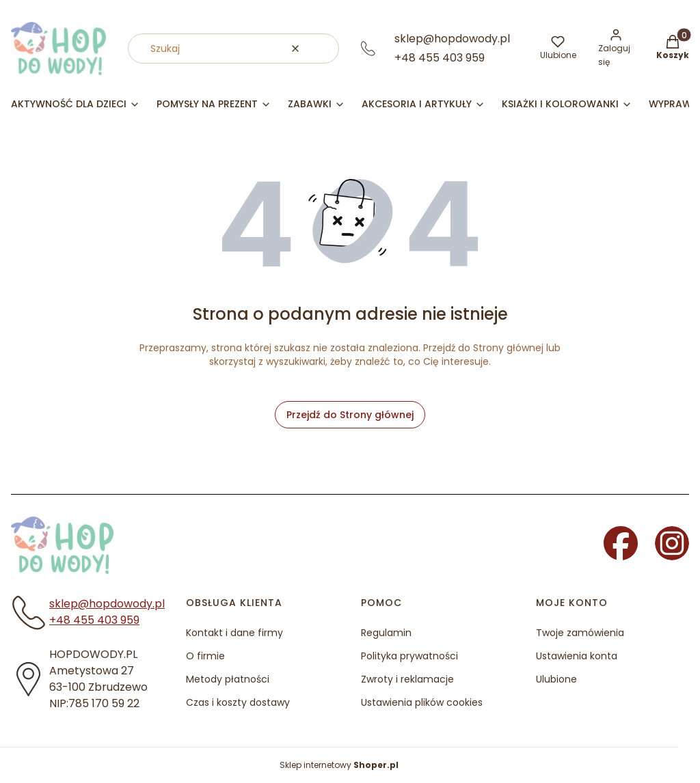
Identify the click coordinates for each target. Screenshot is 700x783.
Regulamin (386, 633)
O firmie (205, 656)
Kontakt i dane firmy (234, 633)
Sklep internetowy (339, 765)
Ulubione (556, 679)
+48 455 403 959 (440, 58)
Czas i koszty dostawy (238, 702)
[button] (323, 49)
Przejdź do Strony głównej (350, 415)
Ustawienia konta (577, 656)
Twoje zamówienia (580, 633)
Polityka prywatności (409, 656)
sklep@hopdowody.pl (452, 39)
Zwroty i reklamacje (407, 679)
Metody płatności (228, 679)
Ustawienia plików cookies (422, 702)
